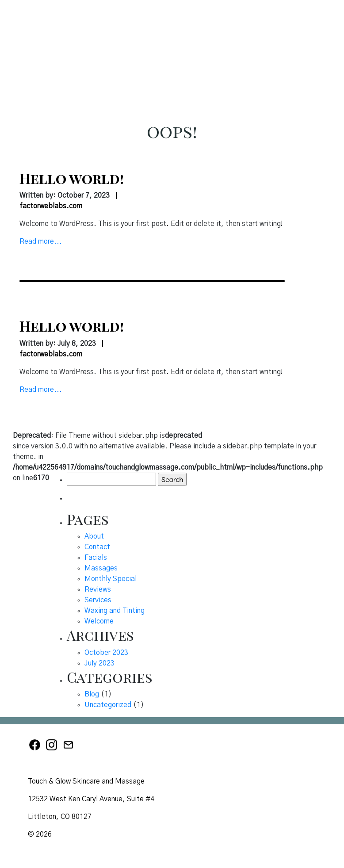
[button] (328, 25)
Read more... (41, 241)
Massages (101, 568)
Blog (92, 694)
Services (98, 600)
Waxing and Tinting (115, 611)
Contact (97, 547)
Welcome (99, 621)
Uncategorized (108, 705)
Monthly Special (111, 579)
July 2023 (99, 663)
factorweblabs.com (51, 206)
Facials (96, 558)
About (94, 536)
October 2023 (106, 653)
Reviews (98, 589)
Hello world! (72, 178)
